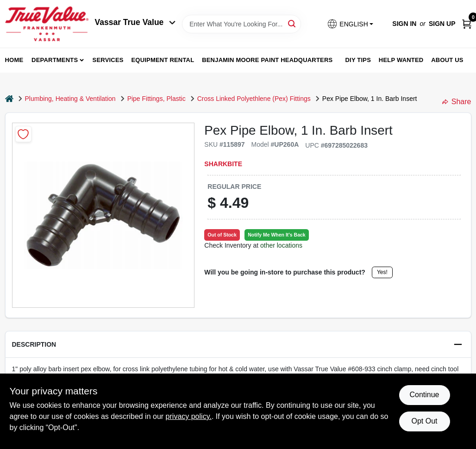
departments (55, 60)
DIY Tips (358, 60)
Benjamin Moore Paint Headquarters (267, 60)
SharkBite (223, 164)
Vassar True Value (135, 22)
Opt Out (424, 421)
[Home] (9, 99)
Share (457, 102)
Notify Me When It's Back (276, 235)
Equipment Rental (163, 60)
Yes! (382, 272)
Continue (424, 395)
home (14, 60)
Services (108, 60)
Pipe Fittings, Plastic (157, 99)
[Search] (292, 23)
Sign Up (442, 24)
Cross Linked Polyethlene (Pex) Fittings (254, 99)
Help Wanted (401, 60)
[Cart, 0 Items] (467, 24)
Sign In (404, 24)
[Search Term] (241, 24)
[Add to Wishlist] (23, 134)
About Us (447, 60)
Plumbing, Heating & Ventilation (70, 99)
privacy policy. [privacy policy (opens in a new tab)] (189, 416)
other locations (281, 245)
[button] (350, 24)
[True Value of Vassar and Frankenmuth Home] (47, 24)
